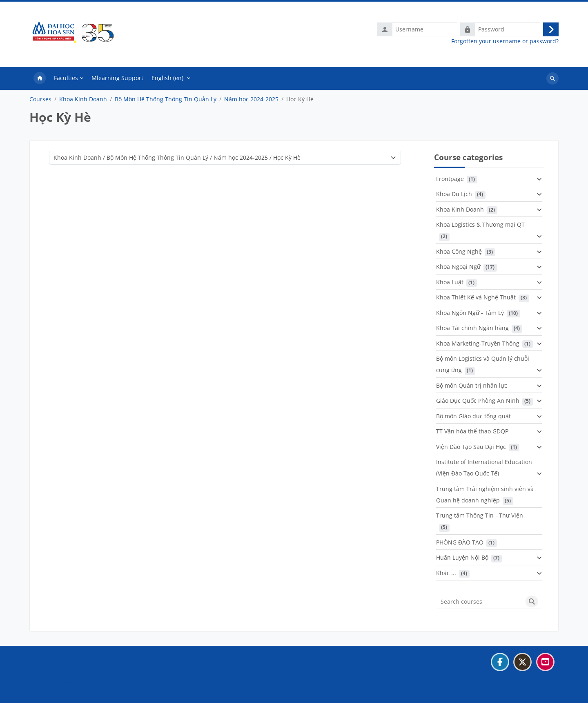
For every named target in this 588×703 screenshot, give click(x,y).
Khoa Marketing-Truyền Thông (478, 343)
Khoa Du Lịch (454, 194)
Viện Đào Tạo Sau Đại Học (471, 447)
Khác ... (446, 573)
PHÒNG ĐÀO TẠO (460, 542)
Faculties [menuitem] (66, 78)
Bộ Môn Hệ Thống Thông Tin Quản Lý (166, 99)
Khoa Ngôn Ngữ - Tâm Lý (470, 313)
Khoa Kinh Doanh (83, 99)
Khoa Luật (450, 282)
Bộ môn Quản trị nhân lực (472, 385)
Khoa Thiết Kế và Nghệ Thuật (476, 297)
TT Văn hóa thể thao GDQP (472, 431)
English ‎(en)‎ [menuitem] (167, 78)
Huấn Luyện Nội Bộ (462, 557)
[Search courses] (480, 602)
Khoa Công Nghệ (459, 251)
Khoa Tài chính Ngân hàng (472, 328)
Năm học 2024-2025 (251, 99)
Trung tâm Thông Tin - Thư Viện (480, 515)
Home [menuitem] (40, 78)
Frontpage (450, 179)
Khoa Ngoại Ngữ (458, 267)
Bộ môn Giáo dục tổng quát (473, 416)
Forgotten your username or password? (505, 41)
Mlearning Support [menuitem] (117, 78)
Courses (40, 99)
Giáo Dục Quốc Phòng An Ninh (478, 401)
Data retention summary (67, 682)
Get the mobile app (60, 692)
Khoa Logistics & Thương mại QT (480, 224)
